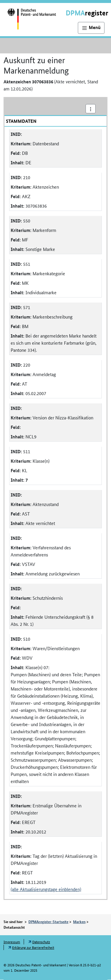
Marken (79, 922)
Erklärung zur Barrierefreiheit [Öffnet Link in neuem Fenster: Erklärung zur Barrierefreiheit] (33, 947)
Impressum (12, 942)
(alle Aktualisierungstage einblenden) (46, 889)
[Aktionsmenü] (91, 109)
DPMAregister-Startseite (48, 922)
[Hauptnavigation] (91, 28)
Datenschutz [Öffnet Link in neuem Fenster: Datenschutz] (41, 942)
